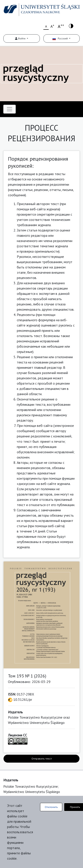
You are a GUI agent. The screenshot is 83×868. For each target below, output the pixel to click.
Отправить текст (42, 759)
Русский (60, 38)
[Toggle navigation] (10, 109)
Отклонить (51, 807)
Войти (21, 38)
